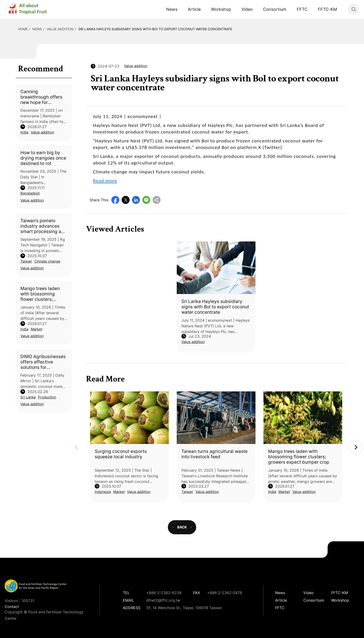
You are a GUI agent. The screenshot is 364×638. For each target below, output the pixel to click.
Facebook (115, 200)
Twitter (126, 200)
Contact (12, 607)
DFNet (32, 9)
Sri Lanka (28, 397)
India (24, 132)
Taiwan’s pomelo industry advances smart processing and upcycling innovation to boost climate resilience (43, 226)
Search (354, 9)
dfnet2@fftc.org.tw (163, 600)
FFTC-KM (327, 9)
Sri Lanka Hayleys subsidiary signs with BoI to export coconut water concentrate (155, 29)
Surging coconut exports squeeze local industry (121, 454)
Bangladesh (30, 193)
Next (356, 447)
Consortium (275, 9)
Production (47, 397)
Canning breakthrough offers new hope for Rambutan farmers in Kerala (42, 97)
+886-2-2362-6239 (164, 593)
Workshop (221, 9)
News (172, 9)
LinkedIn (136, 200)
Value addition (60, 29)
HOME (23, 29)
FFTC (302, 9)
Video (247, 9)
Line (146, 200)
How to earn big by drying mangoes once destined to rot (43, 158)
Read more (105, 181)
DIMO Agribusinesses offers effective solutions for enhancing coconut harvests (43, 362)
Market (36, 329)
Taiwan (26, 261)
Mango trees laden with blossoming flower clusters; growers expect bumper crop (40, 294)
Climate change (47, 261)
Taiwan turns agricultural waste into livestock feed (214, 454)
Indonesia (103, 492)
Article (194, 9)
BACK (182, 527)
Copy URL (157, 200)
